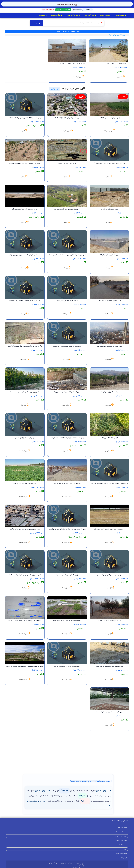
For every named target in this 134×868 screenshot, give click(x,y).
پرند (110, 35)
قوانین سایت (123, 858)
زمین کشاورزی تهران (119, 35)
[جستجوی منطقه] (74, 23)
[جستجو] (36, 23)
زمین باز (75, 867)
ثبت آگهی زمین (90, 15)
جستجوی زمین (106, 15)
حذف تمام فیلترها (48, 10)
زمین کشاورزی (123, 845)
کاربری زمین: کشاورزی (63, 10)
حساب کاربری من (73, 15)
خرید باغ (124, 849)
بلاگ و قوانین (57, 15)
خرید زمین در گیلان (121, 836)
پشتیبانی (43, 15)
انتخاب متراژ (77, 10)
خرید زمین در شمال (121, 832)
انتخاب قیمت (87, 10)
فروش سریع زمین (122, 853)
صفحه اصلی (121, 15)
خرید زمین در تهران (121, 840)
